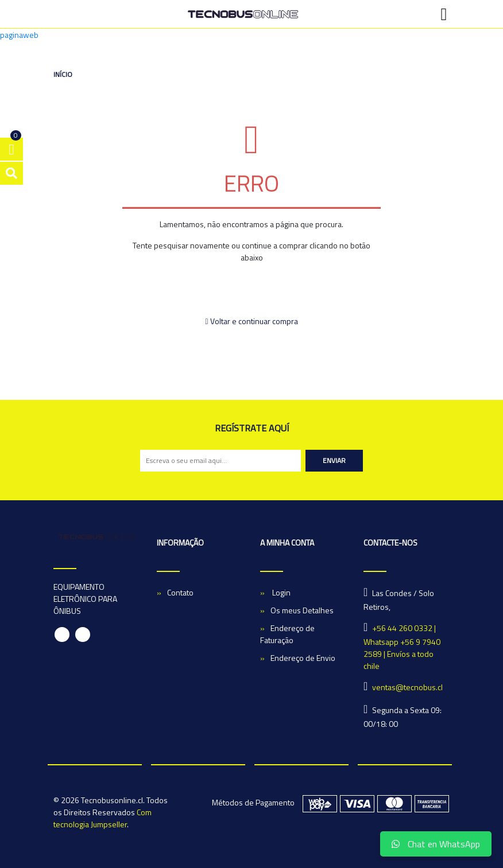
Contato (180, 592)
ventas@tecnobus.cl (407, 687)
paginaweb (19, 35)
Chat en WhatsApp (436, 844)
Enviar (334, 460)
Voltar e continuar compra (251, 321)
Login (280, 592)
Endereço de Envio (303, 658)
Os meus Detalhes (302, 610)
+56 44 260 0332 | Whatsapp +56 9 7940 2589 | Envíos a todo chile (402, 647)
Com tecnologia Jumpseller (102, 818)
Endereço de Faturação (287, 634)
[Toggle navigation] (444, 14)
